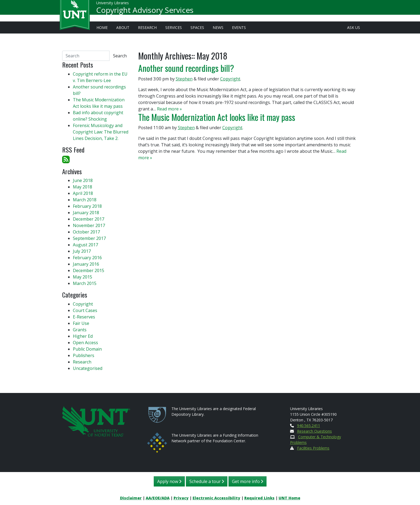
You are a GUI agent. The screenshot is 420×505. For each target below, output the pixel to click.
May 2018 (82, 187)
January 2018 (86, 213)
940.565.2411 (309, 426)
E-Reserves (84, 317)
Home (102, 27)
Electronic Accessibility (216, 498)
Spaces (197, 27)
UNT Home (289, 498)
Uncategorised (88, 368)
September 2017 (89, 238)
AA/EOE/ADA (158, 498)
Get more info (247, 481)
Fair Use (81, 323)
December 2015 (89, 270)
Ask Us (354, 27)
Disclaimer (131, 498)
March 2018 (85, 200)
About (123, 27)
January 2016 (86, 264)
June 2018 (83, 180)
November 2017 (89, 225)
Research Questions (314, 431)
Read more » (169, 109)
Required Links (259, 498)
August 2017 (85, 245)
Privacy (181, 498)
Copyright (230, 79)
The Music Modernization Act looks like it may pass (217, 117)
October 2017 (86, 232)
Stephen (184, 79)
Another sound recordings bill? (186, 68)
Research (147, 27)
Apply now (169, 481)
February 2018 (87, 206)
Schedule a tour (207, 481)
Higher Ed (83, 336)
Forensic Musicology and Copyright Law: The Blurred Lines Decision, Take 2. (101, 132)
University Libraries (112, 5)
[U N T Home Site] (96, 421)
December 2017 (89, 219)
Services (174, 27)
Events (239, 27)
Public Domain (87, 349)
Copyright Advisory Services (145, 12)
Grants (80, 330)
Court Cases (85, 310)
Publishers (84, 355)
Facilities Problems (313, 448)
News (218, 27)
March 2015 (85, 283)
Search (120, 56)
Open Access (85, 343)
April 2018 (83, 193)
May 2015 (82, 277)
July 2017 (82, 251)
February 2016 (87, 258)
